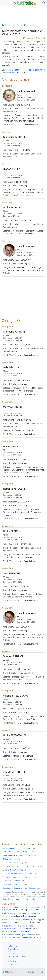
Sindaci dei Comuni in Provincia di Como (21, 920)
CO (19, 25)
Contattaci (12, 965)
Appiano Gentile (27, 877)
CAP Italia (12, 954)
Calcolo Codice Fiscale (17, 957)
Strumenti (12, 961)
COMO (8, 881)
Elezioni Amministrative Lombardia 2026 (24, 913)
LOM (13, 25)
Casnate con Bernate (33, 866)
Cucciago (35, 888)
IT (7, 25)
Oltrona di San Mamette (15, 870)
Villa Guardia (29, 25)
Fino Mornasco (11, 866)
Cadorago (9, 877)
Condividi (40, 38)
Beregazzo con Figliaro (15, 884)
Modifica (28, 38)
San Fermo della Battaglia (16, 863)
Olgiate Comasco (12, 874)
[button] (43, 3)
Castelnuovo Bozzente (15, 888)
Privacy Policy (14, 949)
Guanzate (30, 874)
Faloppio (20, 881)
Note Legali (13, 946)
